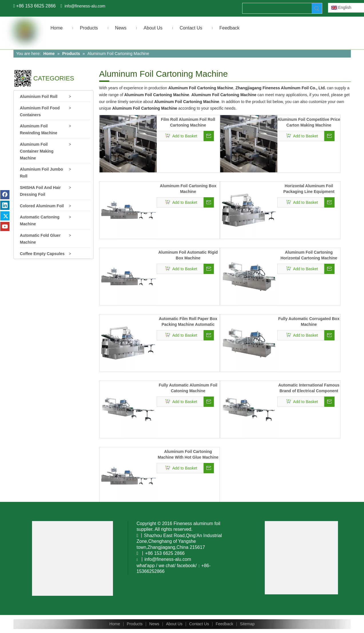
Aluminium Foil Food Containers (40, 111)
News (154, 624)
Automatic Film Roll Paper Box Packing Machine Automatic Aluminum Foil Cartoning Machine (188, 322)
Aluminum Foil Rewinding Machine (39, 129)
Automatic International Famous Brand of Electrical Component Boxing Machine (309, 388)
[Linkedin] (5, 205)
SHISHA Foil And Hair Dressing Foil (40, 191)
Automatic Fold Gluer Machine (40, 239)
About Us (174, 624)
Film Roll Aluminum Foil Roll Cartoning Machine (188, 122)
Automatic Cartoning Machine (40, 220)
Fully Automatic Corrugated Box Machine (309, 322)
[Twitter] (5, 216)
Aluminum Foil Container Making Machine (37, 151)
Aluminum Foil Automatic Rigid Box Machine (188, 255)
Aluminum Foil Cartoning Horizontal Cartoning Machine (309, 255)
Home (115, 624)
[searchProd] (277, 8)
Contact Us (199, 624)
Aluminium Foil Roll (39, 96)
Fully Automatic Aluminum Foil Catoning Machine (188, 388)
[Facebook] (5, 195)
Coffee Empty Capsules (42, 254)
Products (135, 624)
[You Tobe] (73, 558)
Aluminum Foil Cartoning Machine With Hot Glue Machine (188, 454)
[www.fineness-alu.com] (301, 558)
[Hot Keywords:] (317, 8)
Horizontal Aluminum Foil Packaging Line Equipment (309, 189)
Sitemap (247, 624)
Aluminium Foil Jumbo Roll (42, 173)
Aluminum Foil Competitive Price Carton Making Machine (309, 122)
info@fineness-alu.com (85, 6)
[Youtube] (5, 226)
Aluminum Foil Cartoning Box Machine (188, 189)
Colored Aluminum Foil (42, 206)
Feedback (224, 624)
